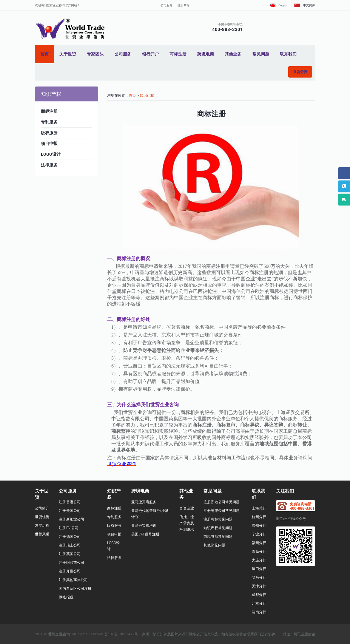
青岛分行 (259, 552)
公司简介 (42, 508)
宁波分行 (259, 534)
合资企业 (186, 508)
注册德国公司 (70, 537)
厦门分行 (259, 569)
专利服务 (114, 517)
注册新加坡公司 (71, 519)
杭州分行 (259, 517)
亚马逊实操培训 (144, 526)
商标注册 (114, 508)
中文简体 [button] (305, 5)
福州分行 (259, 543)
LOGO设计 (114, 546)
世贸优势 (42, 517)
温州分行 (259, 526)
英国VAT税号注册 (145, 534)
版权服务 (114, 526)
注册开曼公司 (70, 571)
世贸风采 (42, 534)
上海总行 (259, 508)
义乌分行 (259, 577)
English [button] (279, 5)
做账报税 (66, 597)
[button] (300, 72)
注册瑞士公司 (70, 545)
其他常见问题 (214, 545)
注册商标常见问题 (218, 519)
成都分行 (259, 595)
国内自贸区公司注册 (75, 589)
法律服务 (114, 558)
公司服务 (166, 5)
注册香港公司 (70, 502)
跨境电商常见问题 (218, 537)
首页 (132, 95)
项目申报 (114, 534)
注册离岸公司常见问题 (222, 511)
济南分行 (259, 612)
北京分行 (259, 603)
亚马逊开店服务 (144, 502)
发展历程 (42, 526)
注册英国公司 (70, 554)
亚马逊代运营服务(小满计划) (150, 514)
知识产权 (147, 95)
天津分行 (259, 586)
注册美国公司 (70, 511)
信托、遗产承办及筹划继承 (186, 523)
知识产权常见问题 (218, 528)
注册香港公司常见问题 (222, 502)
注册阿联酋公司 (71, 563)
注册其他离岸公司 (73, 580)
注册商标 (184, 5)
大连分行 (259, 560)
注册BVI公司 (69, 528)
